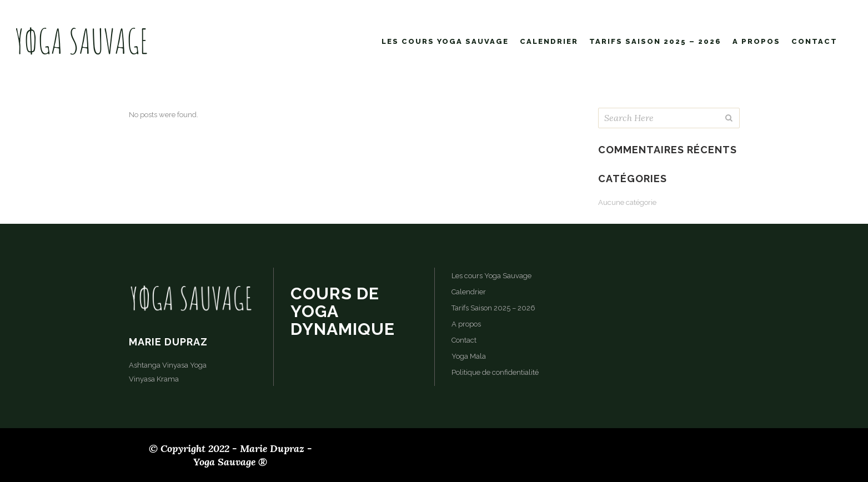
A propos (466, 324)
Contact (464, 340)
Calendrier (469, 292)
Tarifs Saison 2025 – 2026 (493, 308)
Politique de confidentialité (495, 372)
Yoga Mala (469, 356)
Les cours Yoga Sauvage (491, 276)
